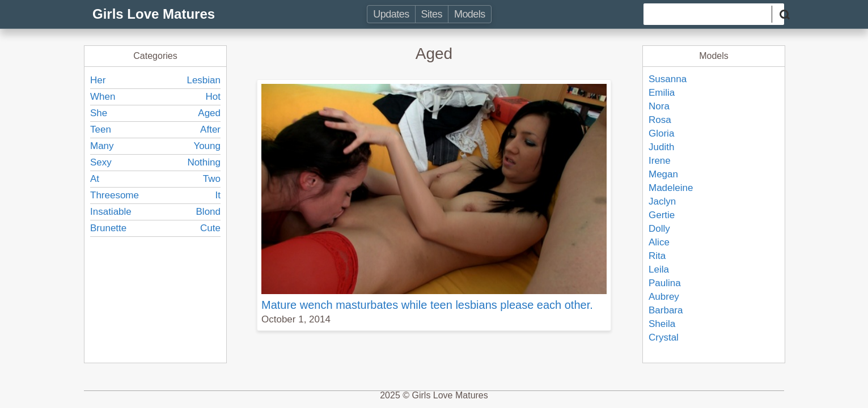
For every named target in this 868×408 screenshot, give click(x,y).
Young (207, 146)
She (99, 113)
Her (98, 80)
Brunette (108, 228)
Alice (659, 242)
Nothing (204, 162)
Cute (210, 228)
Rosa (660, 120)
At (95, 179)
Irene (660, 161)
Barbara (666, 310)
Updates (391, 14)
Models (470, 14)
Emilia (662, 93)
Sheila (662, 324)
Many (102, 146)
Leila (659, 269)
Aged (209, 113)
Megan (663, 174)
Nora (659, 106)
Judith (661, 147)
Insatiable (111, 212)
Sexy (101, 162)
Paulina (665, 283)
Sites (432, 14)
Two (212, 179)
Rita (657, 256)
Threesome (115, 195)
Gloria (661, 133)
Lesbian (204, 80)
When (103, 97)
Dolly (659, 229)
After (210, 129)
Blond (208, 212)
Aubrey (664, 297)
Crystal (664, 337)
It (218, 195)
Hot (213, 97)
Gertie (662, 215)
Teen (101, 129)
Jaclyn (662, 201)
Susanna (668, 79)
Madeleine (671, 188)
